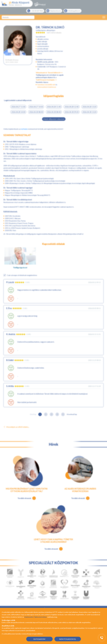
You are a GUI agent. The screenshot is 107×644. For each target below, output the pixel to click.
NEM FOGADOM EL (68, 639)
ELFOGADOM (39, 639)
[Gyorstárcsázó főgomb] (102, 638)
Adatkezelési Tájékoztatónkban (36, 617)
